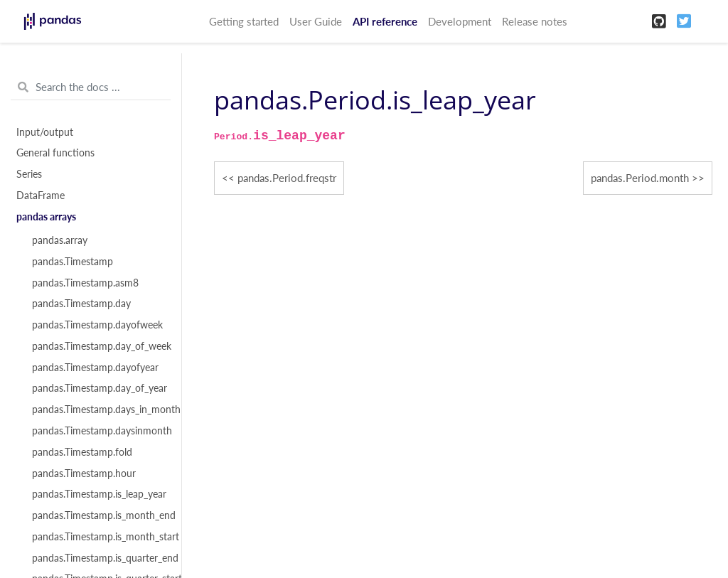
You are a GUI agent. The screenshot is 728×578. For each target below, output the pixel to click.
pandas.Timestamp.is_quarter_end (99, 558)
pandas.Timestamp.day (81, 304)
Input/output (45, 132)
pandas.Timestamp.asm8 (85, 283)
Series (29, 174)
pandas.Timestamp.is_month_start (99, 537)
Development (460, 21)
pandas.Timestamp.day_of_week (99, 346)
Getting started (244, 21)
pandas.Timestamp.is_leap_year (99, 494)
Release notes (535, 21)
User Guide (316, 21)
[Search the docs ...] (91, 87)
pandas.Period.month (640, 178)
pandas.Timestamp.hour (84, 473)
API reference (385, 21)
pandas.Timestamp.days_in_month (99, 410)
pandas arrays (46, 217)
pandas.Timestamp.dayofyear (95, 368)
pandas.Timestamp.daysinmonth (99, 431)
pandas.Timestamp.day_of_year (99, 388)
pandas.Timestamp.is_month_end (99, 515)
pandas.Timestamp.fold (82, 452)
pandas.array (60, 240)
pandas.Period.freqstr (287, 178)
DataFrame (41, 196)
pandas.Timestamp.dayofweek (97, 325)
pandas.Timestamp (73, 262)
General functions (55, 153)
